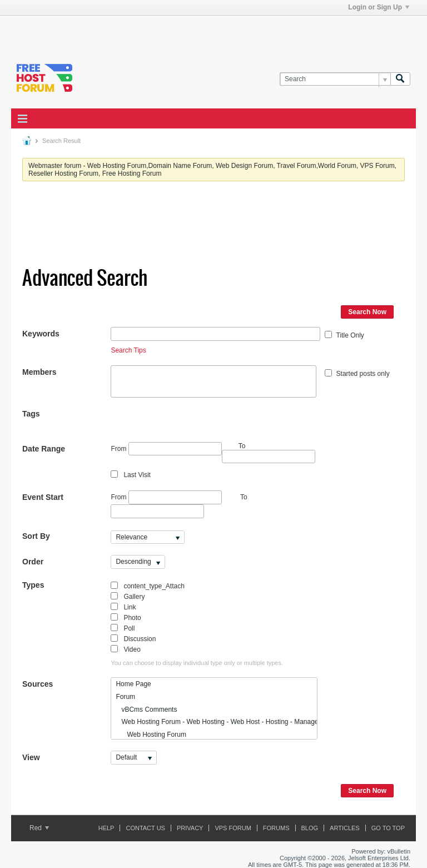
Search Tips (128, 350)
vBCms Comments (146, 710)
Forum (125, 697)
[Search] (335, 79)
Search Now (367, 312)
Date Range (44, 449)
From (166, 449)
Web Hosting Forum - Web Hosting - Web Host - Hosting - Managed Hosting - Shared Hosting (216, 722)
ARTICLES (345, 828)
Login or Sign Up (379, 7)
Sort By (36, 536)
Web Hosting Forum (151, 735)
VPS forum (233, 828)
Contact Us (145, 828)
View (31, 757)
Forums (276, 828)
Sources (38, 684)
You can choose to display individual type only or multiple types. (197, 663)
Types (33, 585)
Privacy (190, 828)
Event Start (43, 497)
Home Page (133, 684)
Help (106, 828)
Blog (310, 828)
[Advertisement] (141, 32)
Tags (31, 414)
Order (33, 562)
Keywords (41, 334)
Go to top (388, 828)
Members (39, 372)
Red (39, 828)
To (244, 497)
